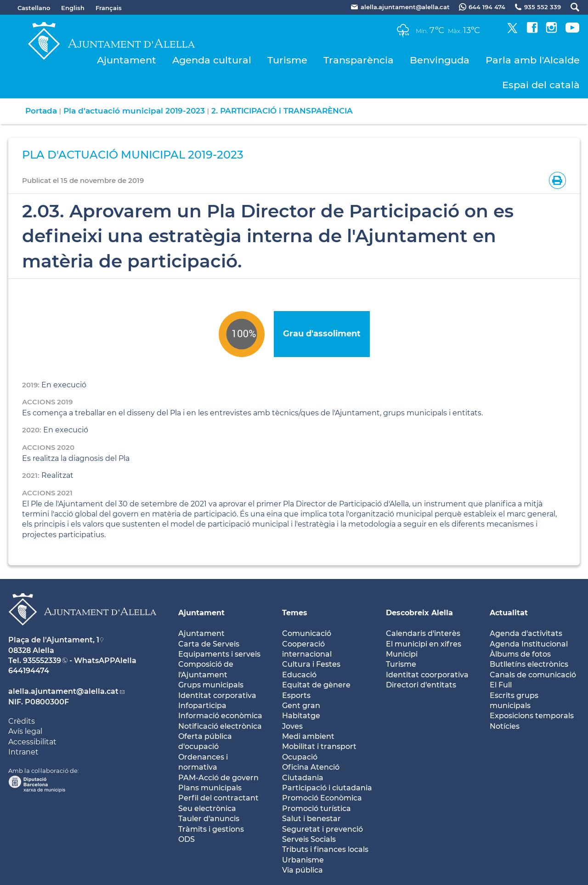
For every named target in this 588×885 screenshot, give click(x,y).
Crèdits (22, 721)
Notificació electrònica (220, 726)
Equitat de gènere (316, 685)
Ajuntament (127, 60)
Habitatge (301, 716)
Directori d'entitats (421, 685)
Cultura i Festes (311, 664)
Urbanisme (303, 860)
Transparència (359, 60)
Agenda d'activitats (526, 633)
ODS (187, 839)
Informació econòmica (220, 716)
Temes (295, 613)
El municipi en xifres (424, 644)
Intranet (23, 752)
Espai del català (541, 85)
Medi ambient (308, 736)
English (73, 8)
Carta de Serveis (209, 644)
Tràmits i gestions (211, 829)
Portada (41, 111)
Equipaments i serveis (219, 654)
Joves (292, 726)
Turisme (287, 60)
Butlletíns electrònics (529, 664)
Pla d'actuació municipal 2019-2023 (134, 111)
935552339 (42, 661)
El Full (501, 685)
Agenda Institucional (529, 644)
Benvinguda (440, 60)
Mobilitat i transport (319, 746)
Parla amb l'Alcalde (533, 60)
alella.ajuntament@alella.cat (63, 691)
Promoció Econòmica (322, 798)
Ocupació (300, 757)
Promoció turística (317, 808)
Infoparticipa (202, 706)
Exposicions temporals (532, 716)
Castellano (34, 8)
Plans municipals (210, 788)
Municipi (402, 654)
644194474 (29, 671)
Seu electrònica (207, 808)
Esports (296, 695)
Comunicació (307, 633)
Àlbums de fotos (520, 654)
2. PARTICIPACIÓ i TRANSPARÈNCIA (282, 111)
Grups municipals (211, 685)
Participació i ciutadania (327, 788)
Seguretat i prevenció (322, 829)
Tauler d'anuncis (209, 819)
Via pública (302, 870)
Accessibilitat (32, 742)
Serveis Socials (309, 839)
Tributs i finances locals (325, 849)
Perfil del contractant (218, 798)
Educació (299, 675)
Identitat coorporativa (427, 675)
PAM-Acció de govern (218, 778)
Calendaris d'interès (423, 633)
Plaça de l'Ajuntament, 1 (54, 640)
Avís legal (25, 731)
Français (109, 8)
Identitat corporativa (217, 695)
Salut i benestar (311, 819)
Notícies (505, 726)
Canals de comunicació (533, 675)
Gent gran (301, 706)
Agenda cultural (212, 60)
